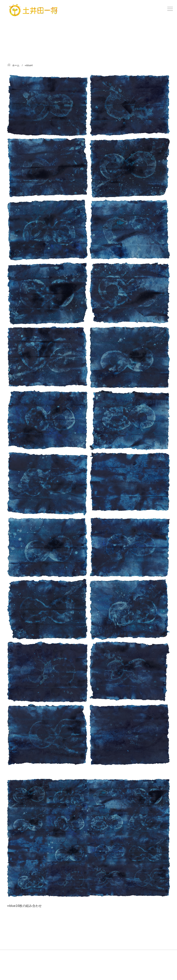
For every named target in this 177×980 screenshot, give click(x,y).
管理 (167, 968)
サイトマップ (112, 968)
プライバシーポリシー (145, 968)
